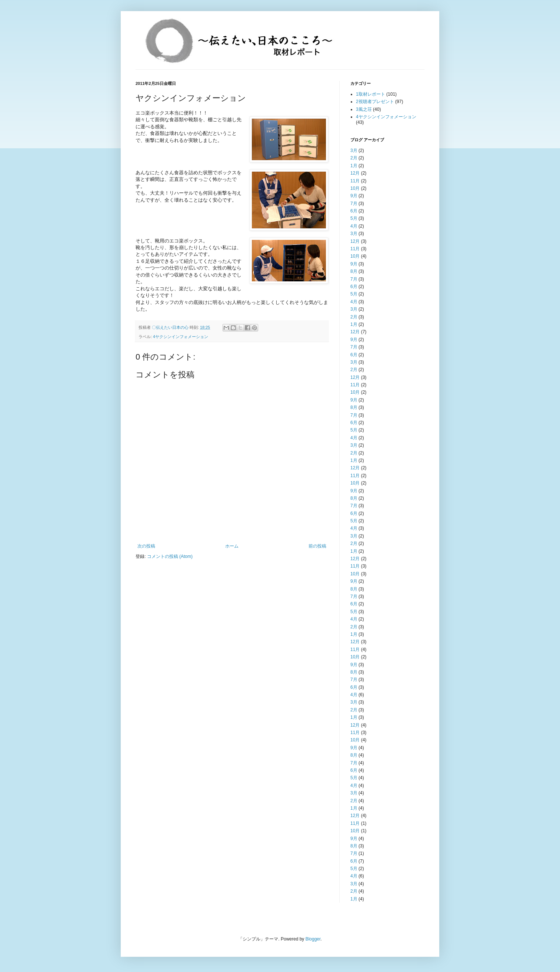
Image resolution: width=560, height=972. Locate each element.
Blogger (313, 939)
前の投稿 (317, 546)
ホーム (232, 546)
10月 (355, 188)
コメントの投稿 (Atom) (170, 556)
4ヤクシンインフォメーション (181, 337)
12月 (355, 173)
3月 (354, 151)
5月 (354, 218)
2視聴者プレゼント (375, 102)
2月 (354, 158)
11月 (355, 181)
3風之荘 (364, 109)
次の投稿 (146, 546)
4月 (354, 226)
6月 (354, 211)
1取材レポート (371, 94)
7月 (354, 204)
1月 (354, 166)
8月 (354, 271)
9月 (354, 196)
